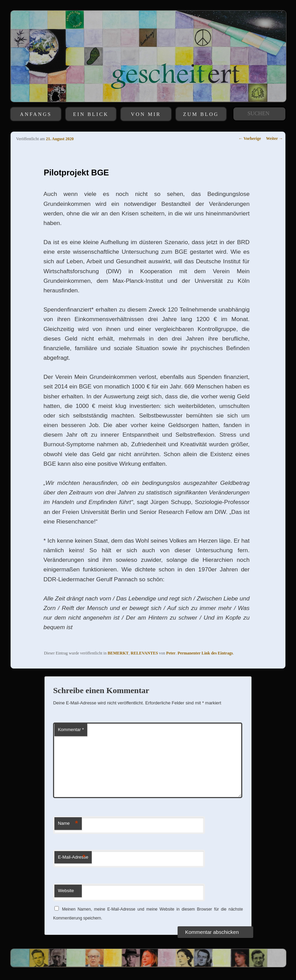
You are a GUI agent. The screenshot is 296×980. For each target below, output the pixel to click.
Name (68, 824)
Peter (171, 653)
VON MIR (146, 114)
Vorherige (250, 138)
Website (66, 891)
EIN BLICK (91, 114)
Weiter (275, 138)
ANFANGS (36, 114)
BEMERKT (118, 653)
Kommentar (71, 730)
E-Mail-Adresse (73, 857)
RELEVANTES (144, 653)
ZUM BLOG (201, 114)
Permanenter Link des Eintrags (205, 653)
